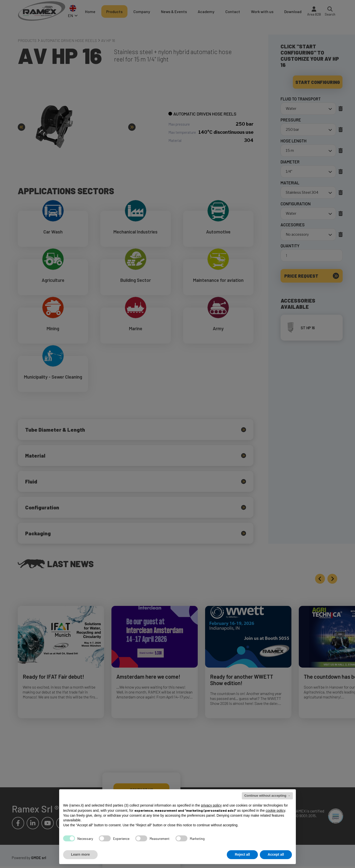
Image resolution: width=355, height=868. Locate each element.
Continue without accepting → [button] (267, 796)
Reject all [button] (242, 854)
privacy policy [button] (211, 805)
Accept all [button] (276, 854)
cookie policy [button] (275, 810)
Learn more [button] (80, 854)
